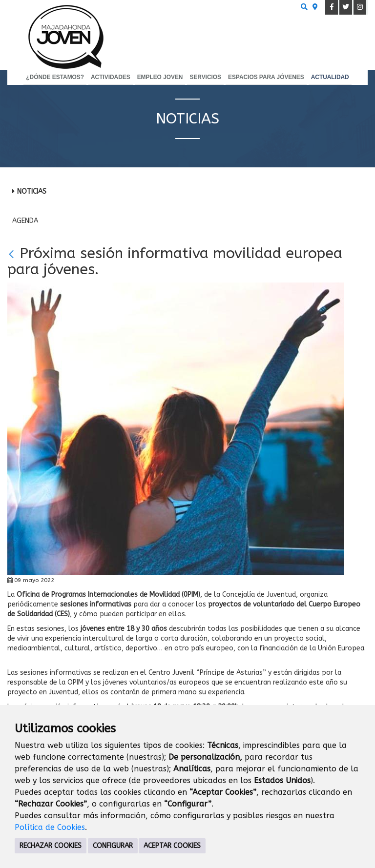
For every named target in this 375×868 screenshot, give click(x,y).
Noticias (32, 192)
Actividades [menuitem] (111, 77)
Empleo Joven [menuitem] (160, 77)
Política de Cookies (50, 827)
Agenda (25, 221)
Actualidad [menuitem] (330, 77)
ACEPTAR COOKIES (172, 846)
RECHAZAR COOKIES (51, 846)
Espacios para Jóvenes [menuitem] (266, 77)
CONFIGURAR (113, 846)
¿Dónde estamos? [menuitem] (55, 77)
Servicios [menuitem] (205, 77)
